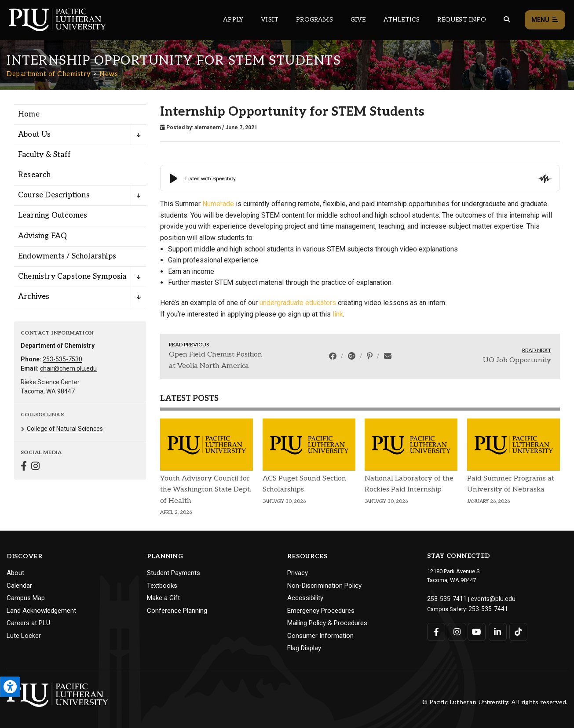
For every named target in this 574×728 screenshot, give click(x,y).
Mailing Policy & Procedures (327, 623)
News (109, 74)
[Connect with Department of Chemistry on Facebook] (24, 467)
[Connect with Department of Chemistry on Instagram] (35, 467)
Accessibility (305, 598)
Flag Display (304, 648)
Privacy (298, 573)
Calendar (19, 586)
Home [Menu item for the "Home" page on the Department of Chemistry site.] (29, 114)
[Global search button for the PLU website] (507, 20)
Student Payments (174, 573)
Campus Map (26, 598)
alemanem (208, 127)
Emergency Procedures (321, 611)
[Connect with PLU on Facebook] (436, 630)
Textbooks (162, 586)
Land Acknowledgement (41, 611)
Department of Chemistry (49, 74)
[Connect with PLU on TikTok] (516, 630)
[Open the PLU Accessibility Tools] (10, 687)
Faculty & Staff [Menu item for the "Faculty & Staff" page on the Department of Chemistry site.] (44, 155)
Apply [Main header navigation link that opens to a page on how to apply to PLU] (233, 20)
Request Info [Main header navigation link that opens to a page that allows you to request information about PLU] (461, 20)
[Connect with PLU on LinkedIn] (496, 630)
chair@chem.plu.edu (68, 368)
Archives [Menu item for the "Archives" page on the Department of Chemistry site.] (34, 297)
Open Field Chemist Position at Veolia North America (216, 360)
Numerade (218, 204)
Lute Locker (24, 636)
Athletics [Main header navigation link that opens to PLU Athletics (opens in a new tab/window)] (402, 20)
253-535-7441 (486, 607)
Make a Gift (163, 598)
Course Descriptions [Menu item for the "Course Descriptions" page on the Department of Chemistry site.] (54, 195)
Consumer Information (320, 636)
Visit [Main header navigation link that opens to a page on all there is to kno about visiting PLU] (270, 20)
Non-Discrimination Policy (324, 586)
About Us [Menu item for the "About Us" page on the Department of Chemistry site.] (35, 135)
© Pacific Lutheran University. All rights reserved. (495, 702)
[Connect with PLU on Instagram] (456, 630)
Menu (545, 20)
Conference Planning (177, 611)
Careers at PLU (28, 623)
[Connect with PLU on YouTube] (476, 630)
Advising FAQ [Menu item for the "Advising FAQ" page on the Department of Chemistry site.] (42, 236)
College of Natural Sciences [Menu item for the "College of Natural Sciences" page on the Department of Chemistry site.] (65, 429)
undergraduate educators (298, 303)
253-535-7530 (62, 359)
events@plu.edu (486, 598)
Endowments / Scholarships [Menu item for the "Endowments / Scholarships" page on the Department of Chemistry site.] (67, 256)
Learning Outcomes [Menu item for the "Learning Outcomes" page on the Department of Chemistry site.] (53, 215)
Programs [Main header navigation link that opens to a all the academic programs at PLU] (314, 20)
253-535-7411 (444, 598)
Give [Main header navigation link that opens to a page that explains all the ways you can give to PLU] (358, 20)
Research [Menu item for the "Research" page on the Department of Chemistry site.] (35, 175)
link (338, 314)
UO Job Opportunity (517, 360)
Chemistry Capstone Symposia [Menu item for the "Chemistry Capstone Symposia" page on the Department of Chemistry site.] (72, 277)
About (15, 573)
